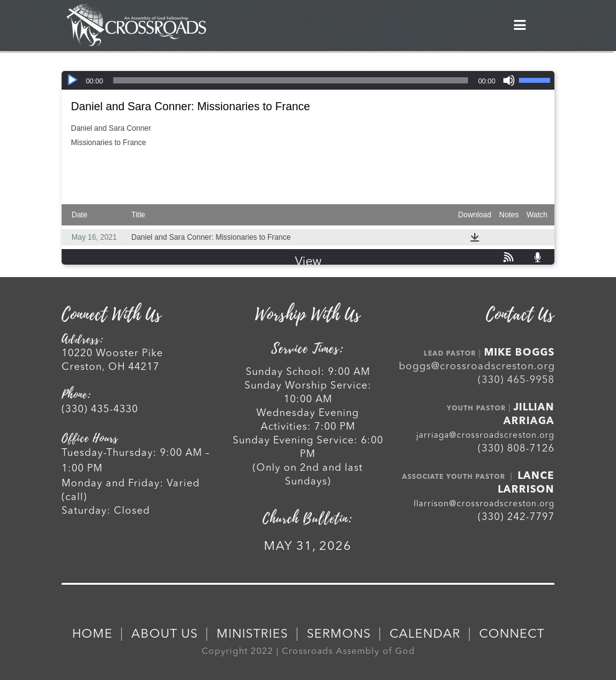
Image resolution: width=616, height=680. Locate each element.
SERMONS (339, 635)
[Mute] (509, 80)
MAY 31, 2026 (308, 547)
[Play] (72, 80)
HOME (92, 635)
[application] (308, 80)
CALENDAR (425, 635)
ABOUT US (165, 635)
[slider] (291, 80)
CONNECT (512, 635)
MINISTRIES (252, 635)
